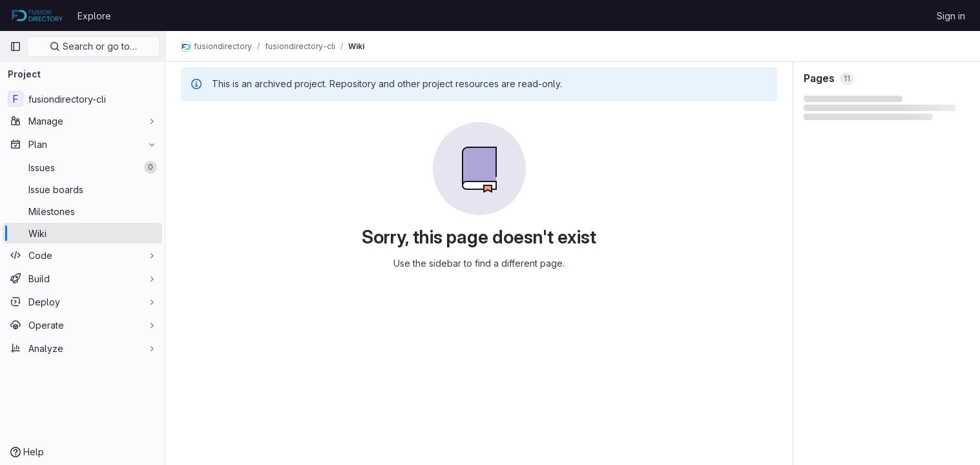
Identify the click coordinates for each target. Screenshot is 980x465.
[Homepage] (37, 15)
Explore (94, 16)
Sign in (951, 16)
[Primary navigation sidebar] (16, 46)
